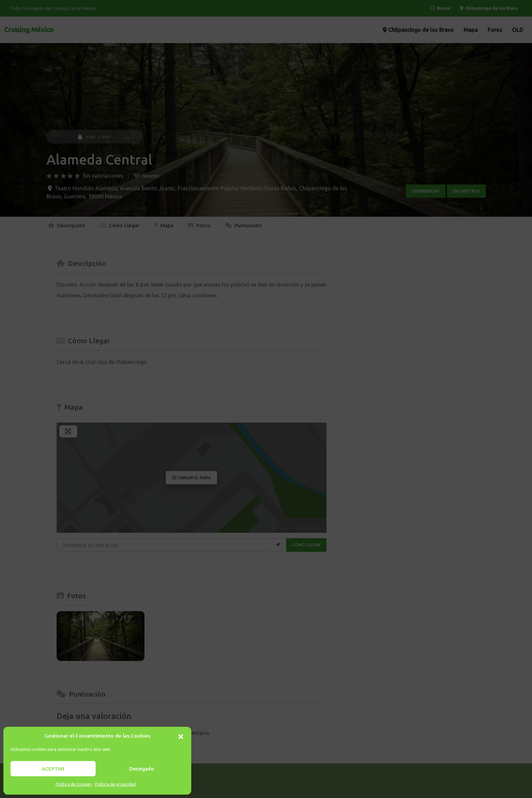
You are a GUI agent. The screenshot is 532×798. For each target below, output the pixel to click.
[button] (181, 736)
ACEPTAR (53, 769)
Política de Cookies (74, 784)
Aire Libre (95, 137)
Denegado (142, 769)
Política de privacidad (115, 784)
